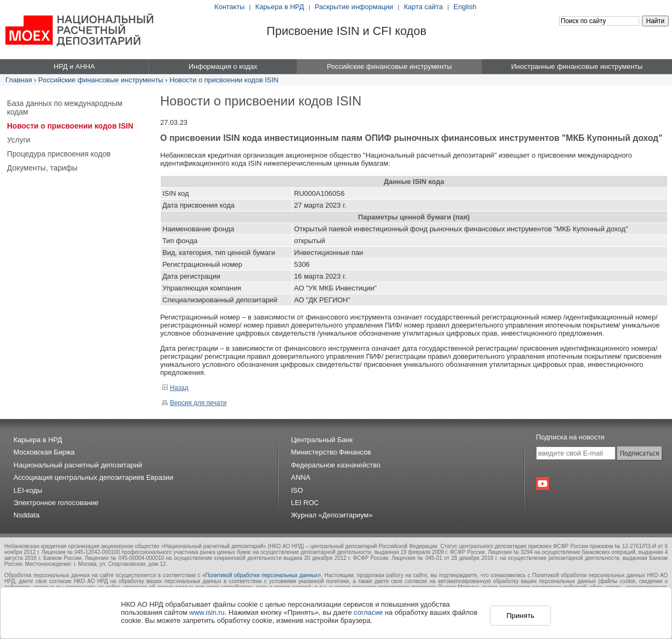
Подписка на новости (570, 437)
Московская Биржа (44, 452)
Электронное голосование (56, 503)
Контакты (230, 7)
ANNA (301, 477)
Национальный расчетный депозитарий (78, 465)
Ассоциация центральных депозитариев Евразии (93, 477)
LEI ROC (305, 503)
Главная (19, 80)
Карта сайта (423, 7)
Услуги (19, 140)
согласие (368, 612)
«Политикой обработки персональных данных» (262, 575)
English (465, 7)
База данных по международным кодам (65, 108)
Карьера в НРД (280, 7)
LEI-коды (28, 490)
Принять (520, 616)
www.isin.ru (207, 612)
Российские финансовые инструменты (101, 80)
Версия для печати (194, 403)
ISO (297, 490)
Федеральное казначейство (336, 465)
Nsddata (26, 515)
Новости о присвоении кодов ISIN (224, 80)
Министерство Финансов (331, 452)
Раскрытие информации (354, 7)
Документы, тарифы (42, 168)
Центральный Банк (322, 440)
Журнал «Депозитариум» (332, 515)
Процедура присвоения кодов (59, 154)
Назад (175, 388)
